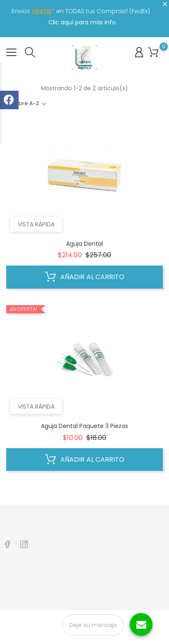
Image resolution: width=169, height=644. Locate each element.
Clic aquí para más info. (83, 22)
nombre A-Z (23, 103)
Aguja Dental (84, 244)
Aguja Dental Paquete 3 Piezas (84, 426)
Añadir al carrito (85, 277)
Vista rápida (36, 224)
